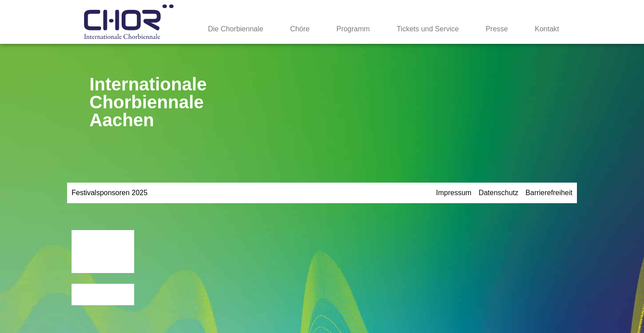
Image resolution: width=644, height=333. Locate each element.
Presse (497, 29)
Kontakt (547, 29)
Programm (353, 29)
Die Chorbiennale (236, 29)
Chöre (300, 29)
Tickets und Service (428, 29)
